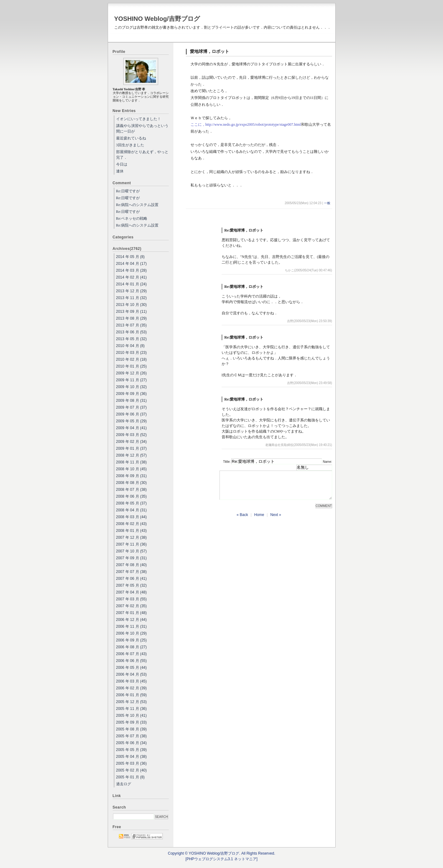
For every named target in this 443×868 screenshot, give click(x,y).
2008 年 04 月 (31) (132, 510)
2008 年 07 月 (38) (132, 490)
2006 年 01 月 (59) (132, 695)
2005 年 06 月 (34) (132, 743)
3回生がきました (130, 145)
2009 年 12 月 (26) (132, 373)
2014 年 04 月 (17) (132, 264)
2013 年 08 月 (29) (132, 318)
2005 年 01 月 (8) (130, 777)
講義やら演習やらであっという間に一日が (142, 129)
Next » (276, 520)
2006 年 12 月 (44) (132, 620)
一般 (327, 203)
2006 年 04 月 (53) (132, 674)
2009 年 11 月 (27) (132, 380)
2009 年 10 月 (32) (132, 387)
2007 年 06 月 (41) (132, 579)
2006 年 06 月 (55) (132, 661)
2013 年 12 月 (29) (132, 291)
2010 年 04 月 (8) (130, 346)
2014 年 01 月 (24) (132, 284)
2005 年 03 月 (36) (132, 763)
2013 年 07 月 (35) (132, 325)
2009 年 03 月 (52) (132, 435)
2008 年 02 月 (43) (132, 524)
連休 (120, 171)
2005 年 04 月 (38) (132, 757)
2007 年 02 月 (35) (132, 606)
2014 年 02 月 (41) (132, 277)
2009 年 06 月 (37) (132, 414)
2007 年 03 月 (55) (132, 599)
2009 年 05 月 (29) (132, 421)
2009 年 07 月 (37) (132, 407)
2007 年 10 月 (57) (132, 551)
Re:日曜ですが (128, 191)
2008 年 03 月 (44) (132, 517)
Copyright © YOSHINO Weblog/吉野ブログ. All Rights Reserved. (221, 853)
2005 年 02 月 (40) (132, 770)
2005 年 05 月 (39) (132, 750)
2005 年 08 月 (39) (132, 729)
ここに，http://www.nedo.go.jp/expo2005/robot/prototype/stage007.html (246, 124)
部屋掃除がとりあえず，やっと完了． (142, 155)
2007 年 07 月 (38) (132, 572)
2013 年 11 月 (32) (132, 298)
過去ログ (124, 784)
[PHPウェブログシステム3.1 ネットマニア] (221, 859)
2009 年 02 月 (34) (132, 442)
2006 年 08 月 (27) (132, 647)
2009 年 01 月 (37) (132, 448)
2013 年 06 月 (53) (132, 332)
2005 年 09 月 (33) (132, 722)
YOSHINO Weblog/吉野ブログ (157, 19)
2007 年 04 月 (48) (132, 592)
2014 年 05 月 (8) (130, 257)
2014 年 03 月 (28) (132, 270)
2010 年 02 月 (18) (132, 359)
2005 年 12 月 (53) (132, 702)
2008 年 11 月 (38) (132, 462)
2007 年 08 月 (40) (132, 565)
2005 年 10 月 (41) (132, 716)
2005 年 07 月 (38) (132, 736)
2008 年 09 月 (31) (132, 476)
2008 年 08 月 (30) (132, 483)
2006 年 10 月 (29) (132, 633)
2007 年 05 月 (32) (132, 585)
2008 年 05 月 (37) (132, 503)
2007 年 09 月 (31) (132, 558)
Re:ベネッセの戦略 (132, 218)
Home (259, 520)
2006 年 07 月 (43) (132, 654)
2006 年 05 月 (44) (132, 668)
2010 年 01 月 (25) (132, 366)
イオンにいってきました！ (139, 119)
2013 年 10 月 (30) (132, 305)
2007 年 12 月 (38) (132, 537)
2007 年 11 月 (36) (132, 544)
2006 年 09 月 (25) (132, 640)
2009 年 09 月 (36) (132, 394)
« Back (242, 520)
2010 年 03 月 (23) (132, 353)
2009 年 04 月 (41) (132, 428)
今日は (122, 164)
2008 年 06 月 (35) (132, 496)
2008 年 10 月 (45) (132, 469)
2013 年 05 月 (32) (132, 339)
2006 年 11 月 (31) (132, 626)
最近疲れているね (131, 138)
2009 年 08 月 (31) (132, 401)
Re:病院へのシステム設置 (137, 205)
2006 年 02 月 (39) (132, 688)
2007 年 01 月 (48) (132, 613)
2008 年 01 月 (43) (132, 531)
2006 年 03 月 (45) (132, 681)
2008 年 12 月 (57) (132, 455)
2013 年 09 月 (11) (132, 312)
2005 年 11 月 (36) (132, 709)
